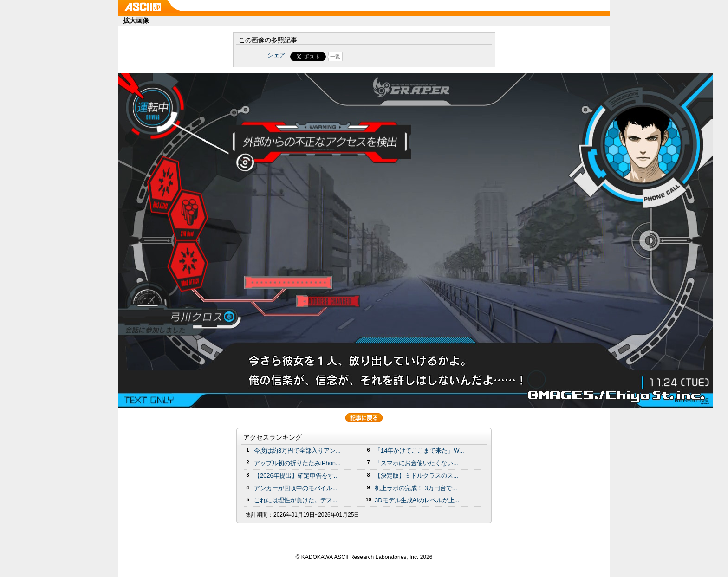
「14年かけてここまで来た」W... (419, 451)
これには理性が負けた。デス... (296, 500)
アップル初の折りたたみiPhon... (297, 463)
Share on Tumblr (399, 57)
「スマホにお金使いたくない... (416, 463)
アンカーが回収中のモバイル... (296, 488)
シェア (276, 55)
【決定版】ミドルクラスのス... (416, 476)
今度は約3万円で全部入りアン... (297, 451)
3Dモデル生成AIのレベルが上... (417, 500)
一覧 (335, 57)
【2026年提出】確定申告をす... (296, 476)
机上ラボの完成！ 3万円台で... (416, 488)
